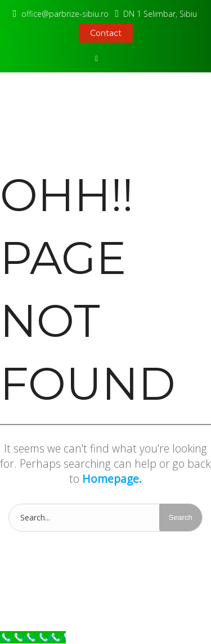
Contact (106, 33)
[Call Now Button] (33, 637)
